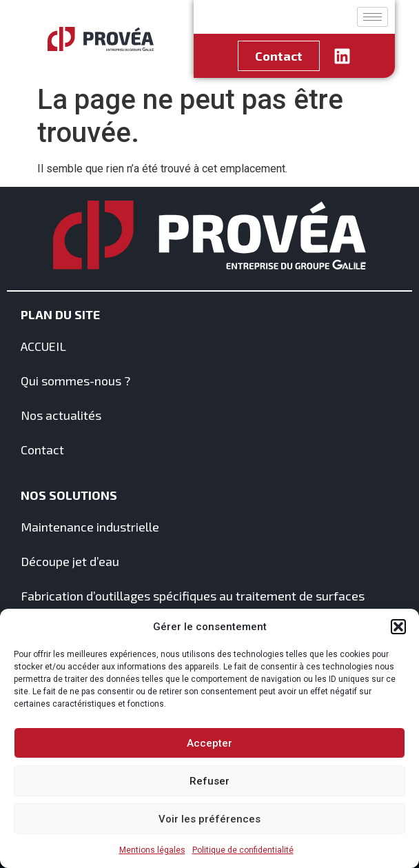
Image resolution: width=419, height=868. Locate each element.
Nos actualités (61, 415)
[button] (398, 627)
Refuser (209, 781)
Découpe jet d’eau (70, 561)
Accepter (209, 743)
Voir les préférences (209, 819)
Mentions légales (152, 850)
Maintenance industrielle (90, 527)
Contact (42, 450)
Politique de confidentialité (243, 850)
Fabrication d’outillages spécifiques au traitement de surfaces (193, 596)
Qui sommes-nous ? (75, 381)
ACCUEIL (43, 346)
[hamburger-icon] (372, 17)
